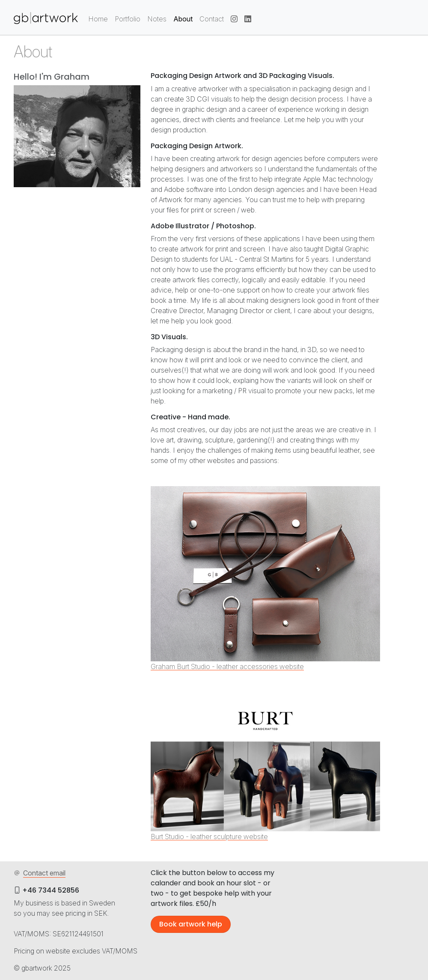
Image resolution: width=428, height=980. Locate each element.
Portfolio (128, 19)
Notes (157, 19)
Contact (212, 19)
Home (98, 19)
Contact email (40, 873)
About (183, 19)
